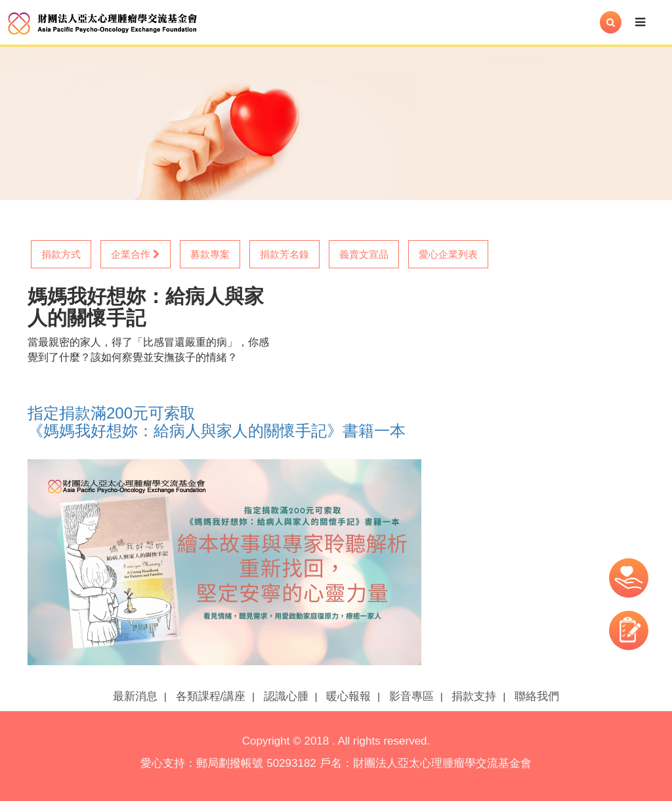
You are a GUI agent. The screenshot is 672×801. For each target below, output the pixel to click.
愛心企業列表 (448, 254)
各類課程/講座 (211, 696)
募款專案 (210, 254)
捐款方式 (61, 254)
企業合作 (136, 254)
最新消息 (135, 696)
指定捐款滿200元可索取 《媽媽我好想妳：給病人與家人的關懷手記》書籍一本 (217, 421)
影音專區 (411, 696)
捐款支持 (474, 696)
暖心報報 (348, 696)
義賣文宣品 (364, 254)
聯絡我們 (537, 696)
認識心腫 (286, 696)
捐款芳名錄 (284, 254)
